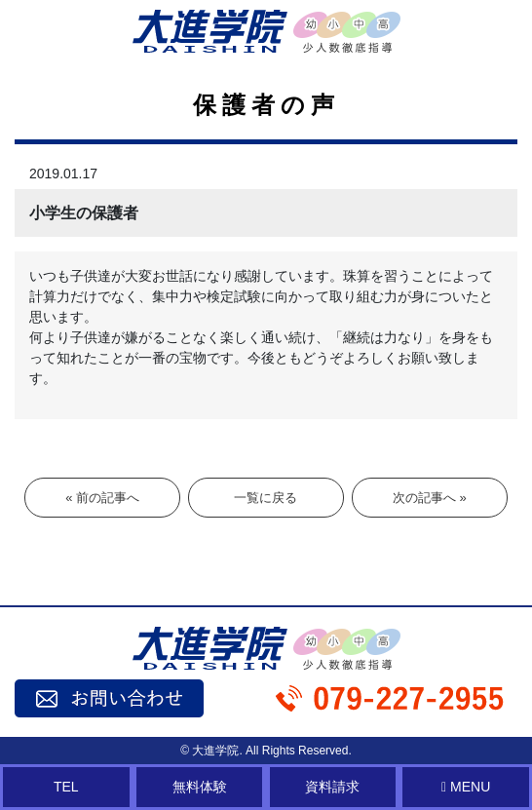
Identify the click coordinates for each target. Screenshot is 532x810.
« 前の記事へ (102, 498)
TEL (66, 787)
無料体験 (200, 787)
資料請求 (332, 787)
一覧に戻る (266, 498)
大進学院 (215, 751)
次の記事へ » (430, 498)
